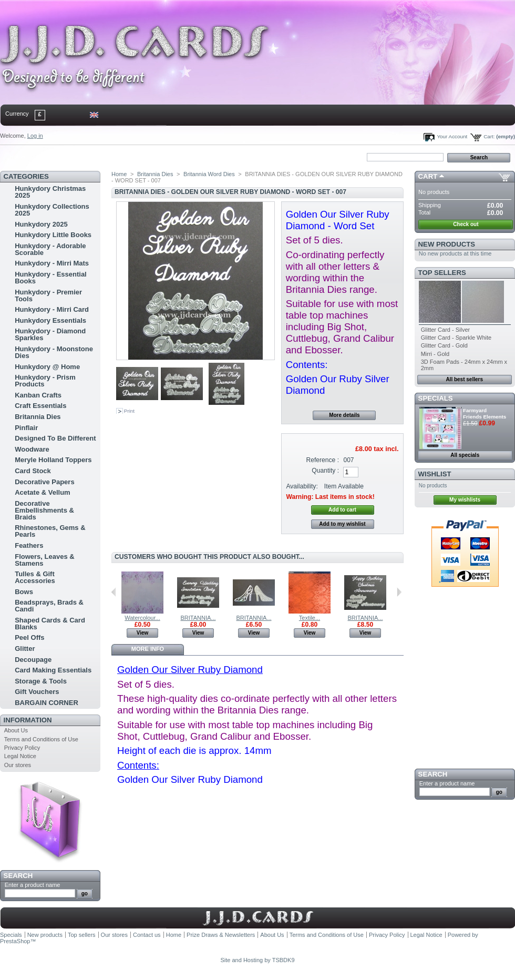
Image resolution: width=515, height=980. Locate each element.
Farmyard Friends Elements (485, 414)
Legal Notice (20, 756)
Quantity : (325, 471)
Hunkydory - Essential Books (51, 278)
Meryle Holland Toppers (53, 460)
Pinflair (26, 428)
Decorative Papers (44, 482)
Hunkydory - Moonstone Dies (54, 352)
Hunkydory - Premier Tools (48, 295)
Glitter (25, 649)
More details (344, 415)
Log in (35, 136)
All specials (465, 455)
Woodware (32, 449)
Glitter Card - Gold (444, 345)
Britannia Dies (38, 417)
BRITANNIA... (198, 618)
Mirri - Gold (435, 354)
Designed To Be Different (55, 438)
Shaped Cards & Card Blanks (50, 624)
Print (129, 411)
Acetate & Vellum (43, 492)
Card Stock (33, 471)
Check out (466, 224)
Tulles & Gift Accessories (35, 577)
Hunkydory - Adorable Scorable (50, 249)
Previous (114, 592)
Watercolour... (142, 618)
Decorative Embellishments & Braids (44, 510)
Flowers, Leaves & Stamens (44, 560)
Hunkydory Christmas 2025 (50, 192)
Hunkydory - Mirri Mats (52, 263)
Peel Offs (29, 637)
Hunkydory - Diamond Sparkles (50, 334)
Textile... (310, 618)
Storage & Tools (41, 681)
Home (17, 157)
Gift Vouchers (37, 692)
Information (28, 720)
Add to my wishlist (342, 524)
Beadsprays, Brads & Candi (49, 606)
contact (52, 157)
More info (148, 649)
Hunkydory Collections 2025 (52, 210)
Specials (436, 398)
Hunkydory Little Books (53, 235)
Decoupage (33, 660)
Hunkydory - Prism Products (45, 381)
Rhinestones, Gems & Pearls (50, 531)
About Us (16, 730)
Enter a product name (33, 885)
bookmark (121, 157)
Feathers (29, 545)
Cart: (489, 136)
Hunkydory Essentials (50, 320)
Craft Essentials (40, 406)
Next (399, 592)
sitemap (87, 157)
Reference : (323, 460)
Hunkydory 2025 (41, 224)
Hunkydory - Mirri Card (52, 309)
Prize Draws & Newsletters (221, 935)
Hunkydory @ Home (47, 367)
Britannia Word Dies (209, 174)
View (143, 633)
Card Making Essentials (53, 670)
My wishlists (465, 500)
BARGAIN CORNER (47, 703)
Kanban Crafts (38, 395)
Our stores (18, 765)
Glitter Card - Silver (446, 330)
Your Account (452, 136)
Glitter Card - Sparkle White (456, 338)
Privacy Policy (22, 748)
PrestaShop (15, 941)
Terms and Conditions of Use (41, 739)
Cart (428, 176)
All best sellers (464, 379)
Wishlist (435, 474)
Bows (24, 592)
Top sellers (442, 273)
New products (447, 244)
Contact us (147, 935)
